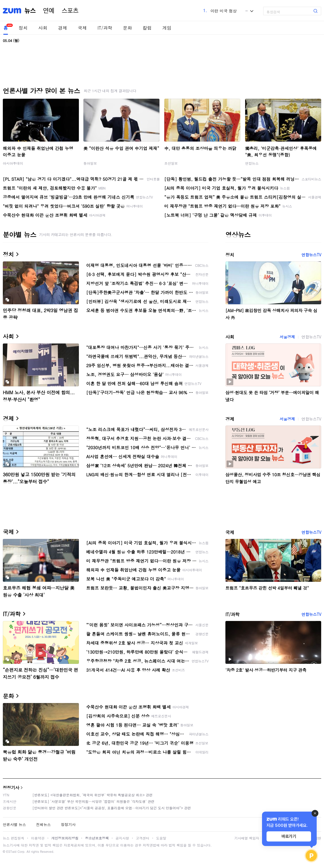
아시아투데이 (13, 163)
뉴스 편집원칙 (14, 838)
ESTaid (11, 852)
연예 (49, 11)
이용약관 (38, 838)
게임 (167, 28)
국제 (82, 28)
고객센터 (143, 838)
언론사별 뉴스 (14, 824)
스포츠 (70, 11)
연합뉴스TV (311, 255)
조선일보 (171, 163)
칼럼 (147, 28)
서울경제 (287, 337)
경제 (63, 28)
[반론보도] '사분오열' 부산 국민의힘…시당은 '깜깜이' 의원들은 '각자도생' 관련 (93, 801)
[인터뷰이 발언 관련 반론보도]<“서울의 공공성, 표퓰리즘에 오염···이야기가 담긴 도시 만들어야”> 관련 (112, 808)
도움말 (161, 838)
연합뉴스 (252, 163)
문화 (127, 28)
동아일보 (90, 163)
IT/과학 (105, 28)
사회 (43, 28)
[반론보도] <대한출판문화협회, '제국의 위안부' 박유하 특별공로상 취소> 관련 (93, 795)
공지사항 (122, 838)
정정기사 (11, 787)
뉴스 (30, 11)
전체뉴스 (43, 824)
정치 (23, 28)
